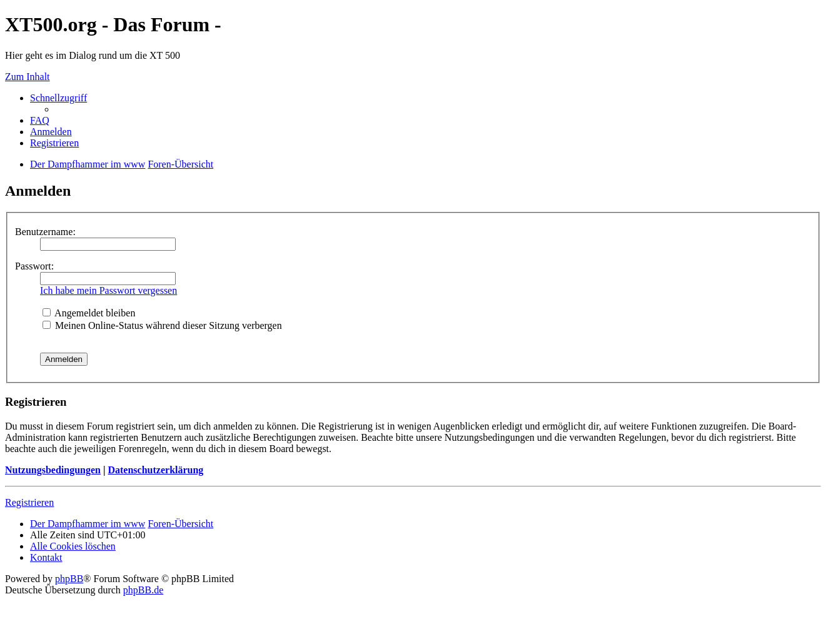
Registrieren (29, 502)
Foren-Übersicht (180, 524)
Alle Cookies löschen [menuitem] (73, 546)
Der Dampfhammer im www (88, 524)
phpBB (69, 579)
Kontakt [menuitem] (46, 557)
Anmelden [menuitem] (51, 132)
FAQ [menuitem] (40, 120)
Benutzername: (45, 232)
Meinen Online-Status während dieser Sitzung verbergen (162, 325)
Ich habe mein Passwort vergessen (108, 290)
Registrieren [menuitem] (54, 143)
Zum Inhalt (28, 77)
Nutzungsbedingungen (53, 470)
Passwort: (34, 266)
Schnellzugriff (58, 98)
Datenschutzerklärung (155, 470)
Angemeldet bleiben (89, 313)
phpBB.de (143, 590)
